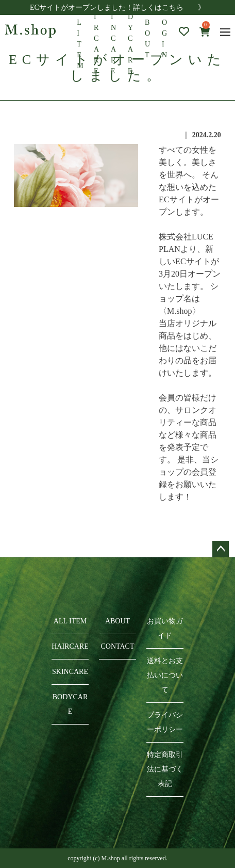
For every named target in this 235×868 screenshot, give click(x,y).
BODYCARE (70, 704)
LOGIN (165, 33)
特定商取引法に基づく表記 (165, 769)
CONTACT (118, 646)
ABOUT (148, 33)
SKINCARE (70, 672)
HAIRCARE (70, 646)
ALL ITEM (70, 621)
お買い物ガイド (165, 628)
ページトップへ (221, 549)
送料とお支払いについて (165, 675)
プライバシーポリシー (165, 722)
